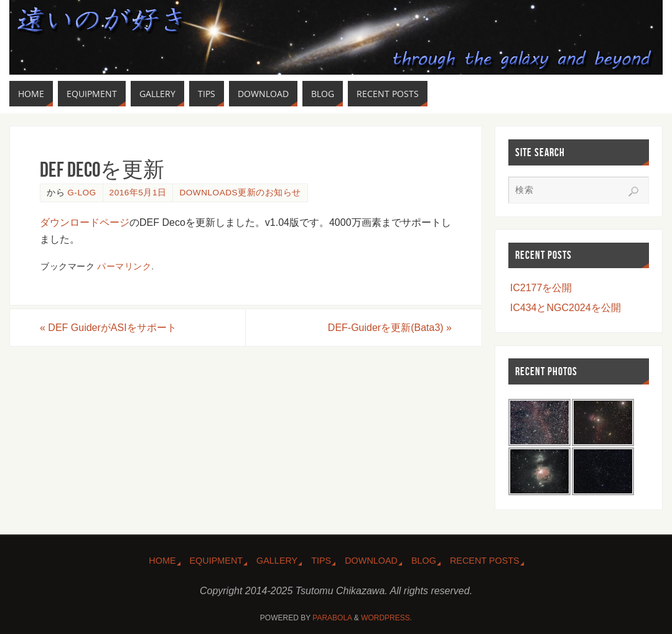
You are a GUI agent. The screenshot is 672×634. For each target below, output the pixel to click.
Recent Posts (485, 561)
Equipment (217, 561)
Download (371, 561)
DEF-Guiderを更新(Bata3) (390, 328)
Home (162, 561)
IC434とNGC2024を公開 (566, 308)
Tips (321, 561)
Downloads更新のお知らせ (240, 193)
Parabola (332, 618)
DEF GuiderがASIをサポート (108, 328)
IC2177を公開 (541, 288)
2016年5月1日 (138, 193)
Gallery (277, 561)
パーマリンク (124, 267)
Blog (424, 561)
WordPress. (386, 618)
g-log (82, 193)
